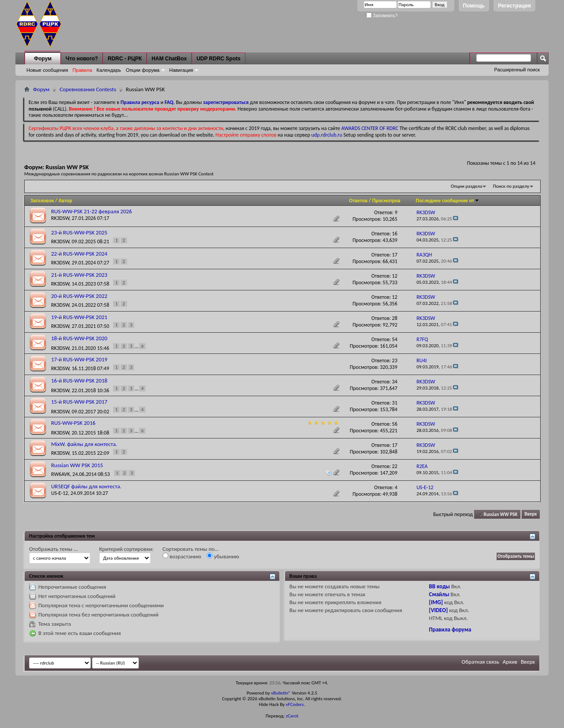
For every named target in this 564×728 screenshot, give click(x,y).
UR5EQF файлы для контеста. (86, 486)
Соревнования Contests (88, 89)
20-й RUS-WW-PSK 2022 (79, 296)
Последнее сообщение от (448, 201)
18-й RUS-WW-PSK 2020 (79, 338)
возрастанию (182, 556)
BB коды (440, 586)
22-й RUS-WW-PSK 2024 (79, 254)
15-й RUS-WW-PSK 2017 (79, 402)
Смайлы (439, 594)
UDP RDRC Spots (219, 59)
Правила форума (450, 630)
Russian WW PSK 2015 (77, 465)
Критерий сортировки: (126, 549)
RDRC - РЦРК (124, 59)
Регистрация (514, 6)
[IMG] (436, 602)
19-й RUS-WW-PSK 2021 (79, 317)
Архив (510, 662)
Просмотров (386, 201)
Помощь (474, 6)
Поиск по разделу (511, 186)
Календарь (109, 70)
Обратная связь (481, 662)
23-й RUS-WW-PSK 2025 (79, 232)
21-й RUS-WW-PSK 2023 (79, 275)
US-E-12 (59, 493)
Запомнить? (382, 16)
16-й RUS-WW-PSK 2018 (79, 381)
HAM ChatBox (169, 59)
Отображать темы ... (54, 549)
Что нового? (82, 59)
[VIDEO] (439, 610)
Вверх (531, 514)
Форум (43, 59)
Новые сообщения (47, 70)
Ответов (358, 201)
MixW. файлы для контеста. (84, 444)
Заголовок (42, 201)
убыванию (223, 556)
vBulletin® (281, 693)
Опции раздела (466, 186)
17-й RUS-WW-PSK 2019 (79, 359)
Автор (65, 201)
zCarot (292, 716)
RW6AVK (61, 474)
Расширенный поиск (517, 70)
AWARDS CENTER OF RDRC (370, 128)
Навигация (181, 70)
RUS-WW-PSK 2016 (73, 423)
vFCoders (295, 704)
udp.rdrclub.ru (327, 135)
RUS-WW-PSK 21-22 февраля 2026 (91, 211)
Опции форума (143, 70)
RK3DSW (60, 218)
